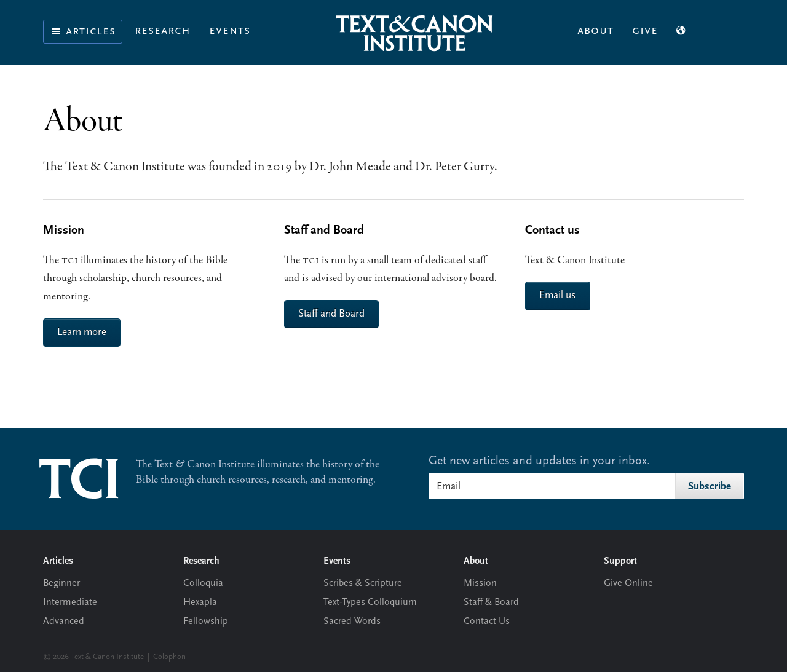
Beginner (61, 583)
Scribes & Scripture (363, 583)
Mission (480, 583)
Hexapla (200, 603)
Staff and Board (331, 314)
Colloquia (203, 583)
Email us (558, 295)
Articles (83, 31)
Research (163, 31)
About (595, 31)
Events (230, 31)
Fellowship (206, 622)
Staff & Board (491, 603)
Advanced (64, 622)
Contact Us (487, 622)
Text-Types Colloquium (370, 603)
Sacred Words (352, 622)
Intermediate (70, 603)
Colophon (169, 657)
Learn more (82, 332)
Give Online (628, 583)
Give (645, 31)
